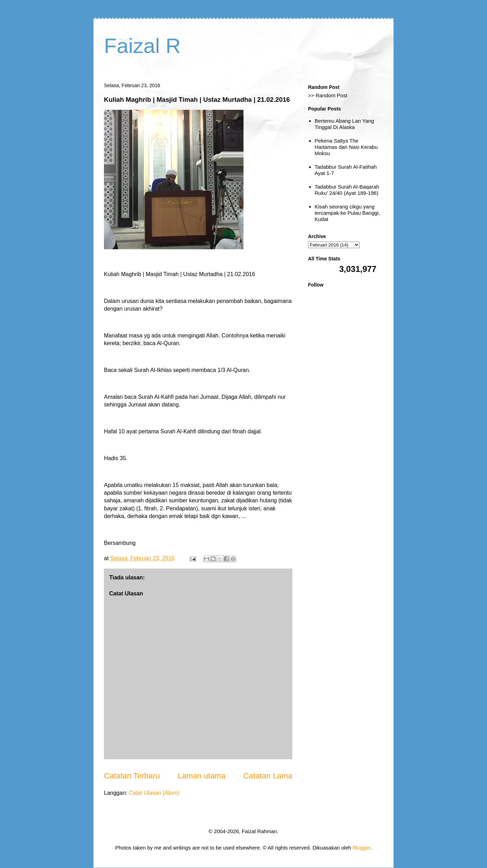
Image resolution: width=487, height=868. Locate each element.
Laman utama (201, 776)
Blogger (362, 848)
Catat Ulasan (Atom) (154, 793)
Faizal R (142, 46)
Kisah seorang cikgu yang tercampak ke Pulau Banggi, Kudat (347, 213)
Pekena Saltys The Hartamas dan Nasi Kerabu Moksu (346, 147)
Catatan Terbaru (132, 776)
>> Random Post (328, 95)
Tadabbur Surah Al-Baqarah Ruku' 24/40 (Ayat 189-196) (347, 190)
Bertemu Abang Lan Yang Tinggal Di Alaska (344, 124)
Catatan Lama (268, 776)
